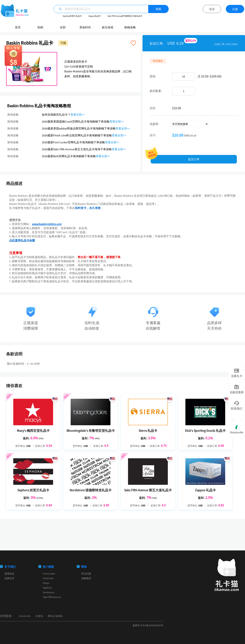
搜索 (158, 9)
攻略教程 (86, 578)
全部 (63, 27)
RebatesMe (25, 616)
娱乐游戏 (108, 27)
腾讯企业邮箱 (55, 616)
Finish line (48, 578)
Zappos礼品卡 (95, 16)
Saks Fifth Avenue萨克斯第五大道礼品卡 (125, 16)
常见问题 (86, 574)
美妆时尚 (85, 27)
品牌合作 (9, 578)
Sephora (47, 588)
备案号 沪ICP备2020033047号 (148, 625)
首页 (18, 27)
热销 (40, 27)
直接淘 (39, 616)
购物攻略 (130, 27)
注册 (235, 9)
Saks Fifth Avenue (52, 597)
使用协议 (9, 574)
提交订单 (194, 159)
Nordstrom (49, 592)
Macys (46, 583)
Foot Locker (49, 574)
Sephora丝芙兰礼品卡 (72, 16)
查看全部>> (78, 115)
